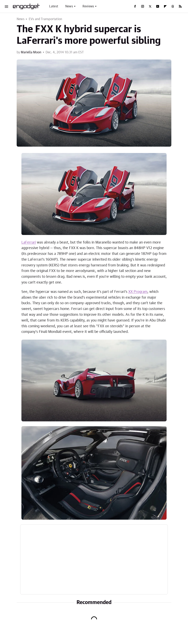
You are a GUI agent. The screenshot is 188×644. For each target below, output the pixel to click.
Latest (54, 6)
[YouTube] (158, 6)
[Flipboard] (165, 6)
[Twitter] (150, 6)
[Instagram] (143, 6)
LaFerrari (29, 243)
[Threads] (173, 6)
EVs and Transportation (45, 19)
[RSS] (180, 6)
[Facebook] (135, 6)
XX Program (138, 292)
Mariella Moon (31, 52)
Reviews (88, 6)
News (69, 6)
